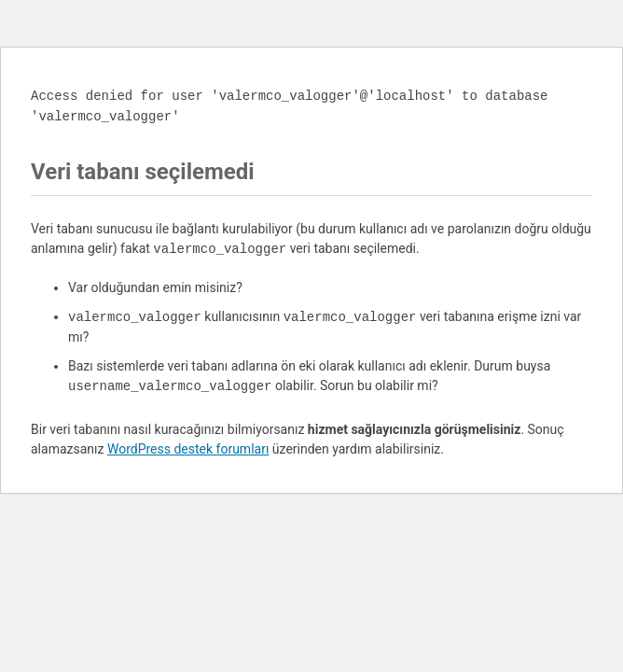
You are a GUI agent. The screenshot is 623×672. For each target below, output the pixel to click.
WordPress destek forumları (188, 449)
